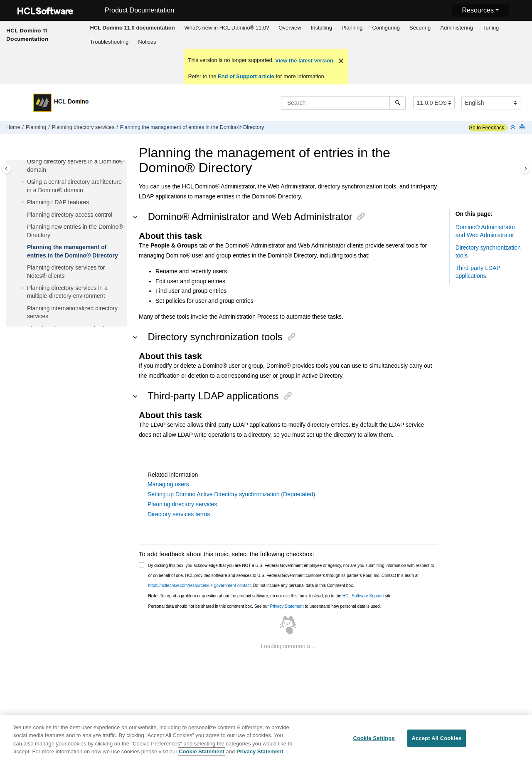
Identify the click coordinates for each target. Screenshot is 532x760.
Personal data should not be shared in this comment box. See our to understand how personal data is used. (265, 606)
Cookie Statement (202, 752)
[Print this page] (523, 127)
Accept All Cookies (437, 738)
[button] (24, 162)
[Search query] (343, 103)
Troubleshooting (109, 42)
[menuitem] (132, 28)
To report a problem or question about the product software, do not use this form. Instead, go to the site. (271, 596)
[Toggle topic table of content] (526, 169)
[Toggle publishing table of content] (6, 169)
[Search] (398, 103)
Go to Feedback (486, 128)
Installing (321, 28)
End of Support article (246, 76)
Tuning (491, 28)
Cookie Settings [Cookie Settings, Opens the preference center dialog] (374, 738)
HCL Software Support (363, 596)
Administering (457, 28)
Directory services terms (179, 514)
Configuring (386, 28)
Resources (478, 10)
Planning (352, 28)
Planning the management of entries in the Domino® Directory (192, 127)
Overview (290, 28)
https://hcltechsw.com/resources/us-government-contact (200, 585)
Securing (420, 28)
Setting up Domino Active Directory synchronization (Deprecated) (231, 494)
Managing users (168, 484)
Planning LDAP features (58, 202)
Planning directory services (83, 127)
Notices (147, 42)
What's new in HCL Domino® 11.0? (227, 28)
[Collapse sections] (514, 127)
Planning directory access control (70, 215)
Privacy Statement (287, 606)
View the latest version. (304, 61)
